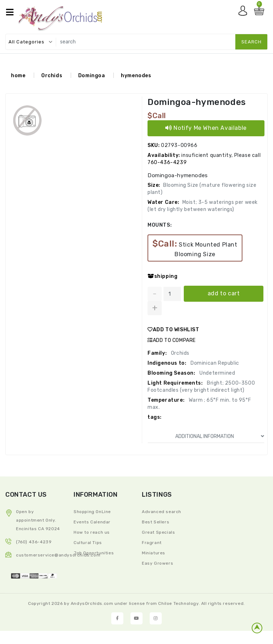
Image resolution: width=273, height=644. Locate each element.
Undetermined (217, 373)
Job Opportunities (94, 553)
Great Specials (158, 532)
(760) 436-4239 (34, 542)
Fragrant (152, 543)
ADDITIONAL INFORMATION (220, 436)
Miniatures (154, 553)
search (251, 42)
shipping (162, 276)
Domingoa (92, 76)
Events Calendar (92, 522)
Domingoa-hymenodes (197, 102)
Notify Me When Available (206, 128)
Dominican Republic (214, 363)
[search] (160, 42)
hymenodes (136, 76)
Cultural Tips (88, 543)
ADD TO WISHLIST (173, 330)
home (18, 76)
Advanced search (162, 512)
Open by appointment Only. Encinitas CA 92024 (38, 520)
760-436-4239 (167, 162)
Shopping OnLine (92, 512)
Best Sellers (156, 522)
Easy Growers (157, 563)
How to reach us (92, 532)
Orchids (52, 76)
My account (245, 12)
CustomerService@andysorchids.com (58, 555)
